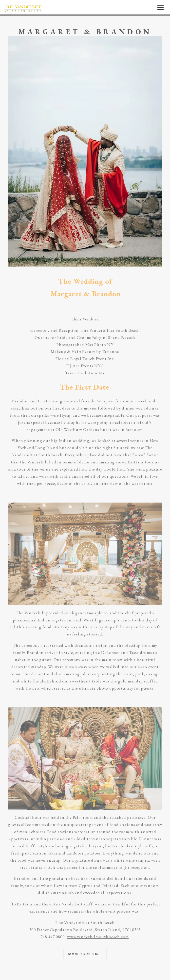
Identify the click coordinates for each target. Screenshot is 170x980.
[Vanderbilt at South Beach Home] (23, 8)
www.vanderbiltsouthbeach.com (98, 937)
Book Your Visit (85, 954)
